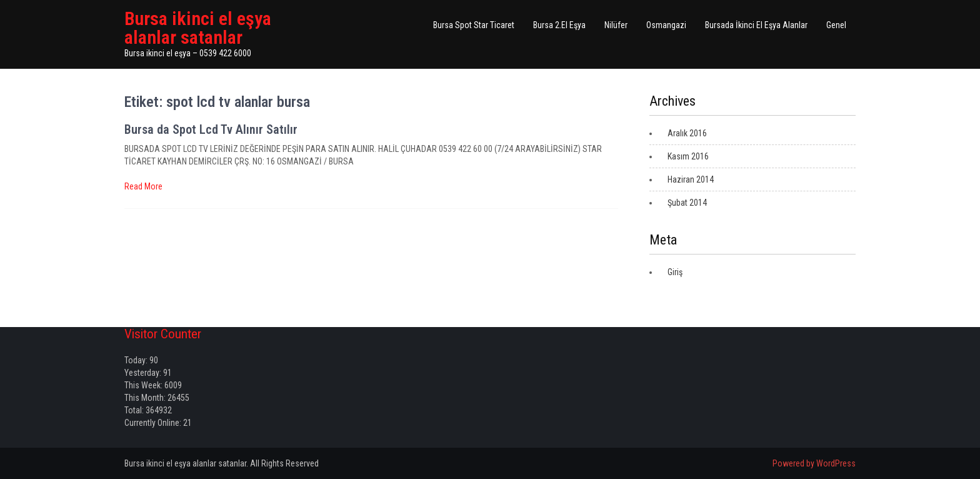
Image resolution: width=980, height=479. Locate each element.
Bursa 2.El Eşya (559, 25)
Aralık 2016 (687, 133)
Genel (836, 25)
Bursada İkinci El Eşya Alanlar (756, 25)
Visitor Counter (163, 334)
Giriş (675, 272)
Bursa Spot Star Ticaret (474, 25)
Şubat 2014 (687, 203)
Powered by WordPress (814, 463)
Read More (143, 186)
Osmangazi (666, 25)
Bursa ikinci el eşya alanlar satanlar (198, 28)
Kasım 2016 (688, 156)
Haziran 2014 (691, 179)
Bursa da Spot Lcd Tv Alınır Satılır (211, 129)
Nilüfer (616, 25)
